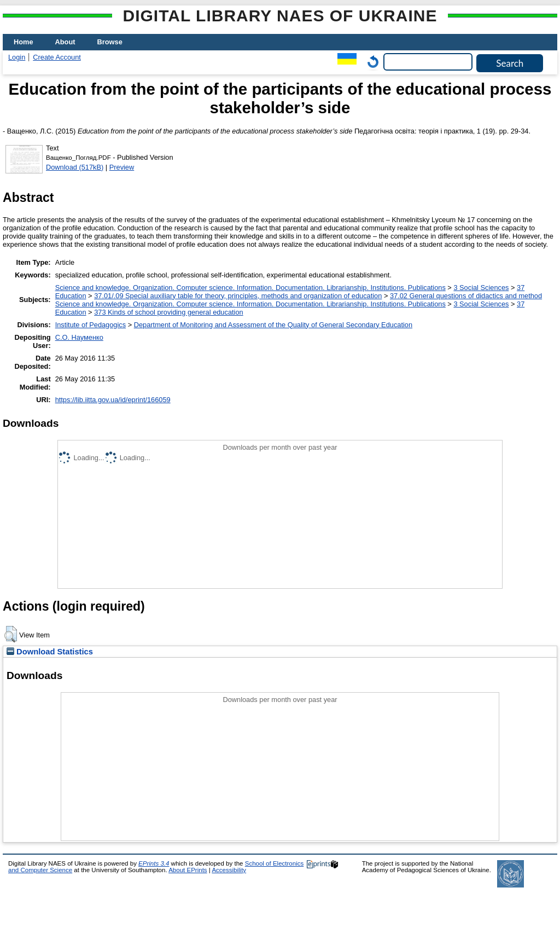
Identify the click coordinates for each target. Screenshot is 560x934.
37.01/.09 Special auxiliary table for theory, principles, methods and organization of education (238, 296)
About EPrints (188, 870)
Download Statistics (50, 652)
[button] (11, 634)
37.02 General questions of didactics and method (466, 296)
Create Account (57, 57)
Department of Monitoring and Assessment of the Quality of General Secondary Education (273, 325)
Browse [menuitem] (110, 42)
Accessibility (229, 870)
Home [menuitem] (24, 42)
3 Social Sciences (481, 288)
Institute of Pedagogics (91, 325)
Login (17, 57)
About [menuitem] (65, 42)
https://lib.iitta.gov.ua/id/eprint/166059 (113, 400)
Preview (122, 167)
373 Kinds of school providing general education (168, 312)
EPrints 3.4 (154, 863)
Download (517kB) (75, 167)
